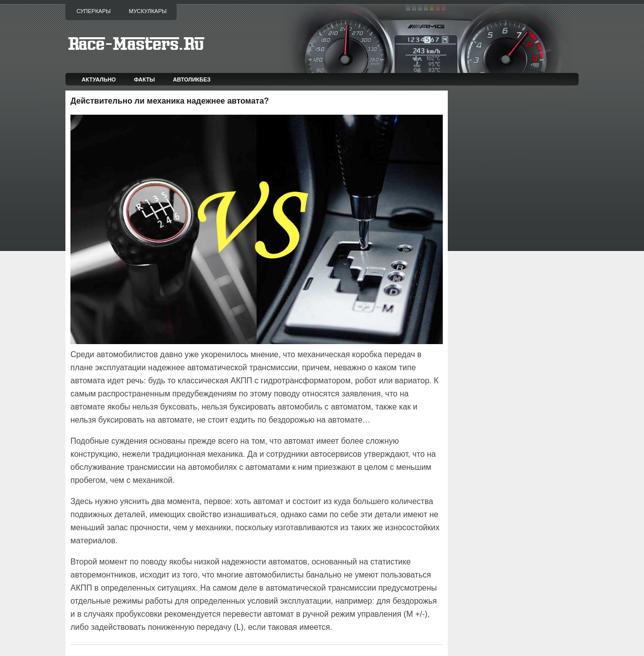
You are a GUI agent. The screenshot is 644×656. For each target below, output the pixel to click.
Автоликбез (192, 79)
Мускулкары (148, 11)
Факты (144, 79)
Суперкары (94, 11)
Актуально (99, 79)
